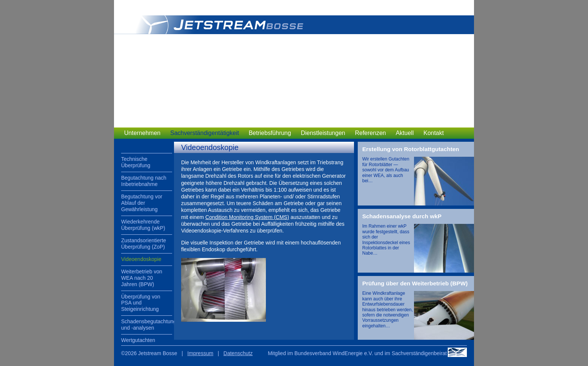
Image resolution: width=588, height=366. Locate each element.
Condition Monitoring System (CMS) (247, 217)
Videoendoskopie (141, 259)
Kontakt (433, 133)
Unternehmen (142, 133)
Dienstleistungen (323, 133)
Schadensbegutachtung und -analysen (147, 325)
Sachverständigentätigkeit (205, 133)
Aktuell (405, 133)
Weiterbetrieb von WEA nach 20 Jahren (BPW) (142, 278)
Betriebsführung (270, 133)
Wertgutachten (138, 340)
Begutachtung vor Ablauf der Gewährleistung (142, 203)
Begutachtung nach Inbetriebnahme (144, 181)
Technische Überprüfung (136, 162)
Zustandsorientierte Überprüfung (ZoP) (144, 244)
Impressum (200, 353)
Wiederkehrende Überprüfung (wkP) (143, 225)
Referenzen (370, 133)
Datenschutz (238, 353)
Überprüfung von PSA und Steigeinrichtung (141, 303)
